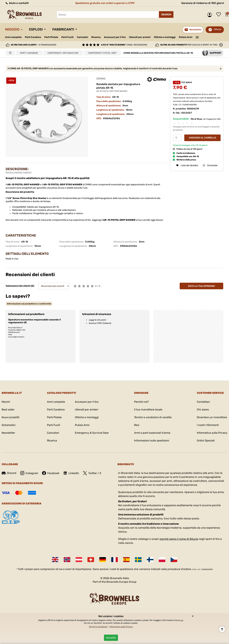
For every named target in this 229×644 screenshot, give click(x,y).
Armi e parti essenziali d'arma (152, 433)
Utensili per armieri (140, 37)
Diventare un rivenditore (212, 417)
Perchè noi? (141, 402)
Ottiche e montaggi (165, 37)
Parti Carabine (33, 37)
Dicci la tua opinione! (202, 286)
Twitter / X (92, 473)
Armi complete (13, 37)
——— (197, 37)
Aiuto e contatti (17, 3)
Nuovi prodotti (10, 417)
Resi (137, 425)
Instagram (29, 473)
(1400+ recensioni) (124, 45)
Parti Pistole (51, 37)
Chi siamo (203, 410)
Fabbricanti (63, 29)
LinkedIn (71, 473)
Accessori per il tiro (115, 37)
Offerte (218, 29)
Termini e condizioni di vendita (153, 417)
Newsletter (8, 433)
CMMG (101, 79)
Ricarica (96, 37)
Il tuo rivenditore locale (148, 410)
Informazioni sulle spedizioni (152, 441)
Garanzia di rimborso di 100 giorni (203, 3)
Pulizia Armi (186, 37)
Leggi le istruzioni (97, 320)
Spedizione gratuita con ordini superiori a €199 (105, 3)
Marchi (6, 402)
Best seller (8, 410)
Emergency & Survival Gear (92, 433)
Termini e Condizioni (98, 627)
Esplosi (36, 29)
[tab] (29, 304)
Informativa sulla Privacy (212, 433)
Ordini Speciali (206, 441)
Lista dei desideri (219, 15)
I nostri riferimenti (208, 425)
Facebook (51, 473)
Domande (210, 165)
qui (182, 620)
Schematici (9, 425)
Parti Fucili (67, 37)
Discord (9, 473)
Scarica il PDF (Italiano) (100, 323)
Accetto (111, 638)
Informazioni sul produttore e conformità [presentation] (29, 304)
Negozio (12, 29)
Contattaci (203, 402)
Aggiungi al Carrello (203, 138)
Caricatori (82, 37)
